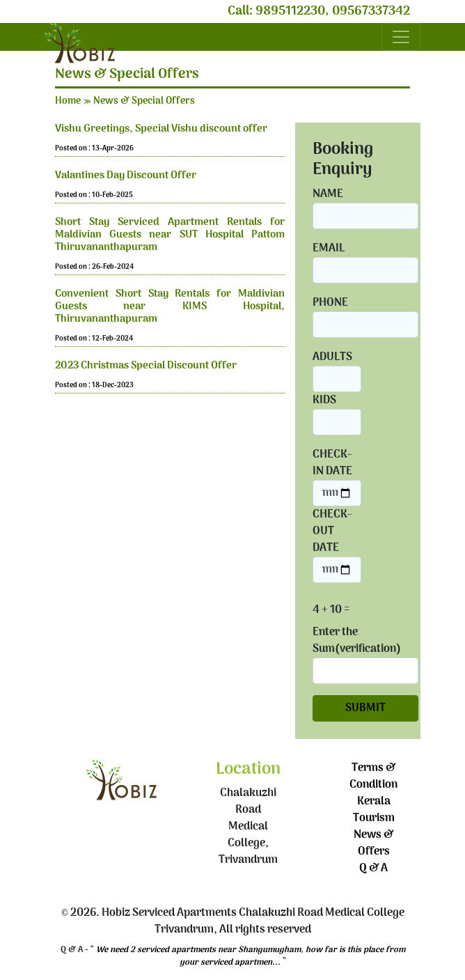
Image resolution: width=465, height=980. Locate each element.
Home (68, 101)
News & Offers (373, 843)
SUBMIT (365, 708)
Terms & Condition (373, 777)
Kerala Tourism (374, 810)
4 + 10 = (331, 610)
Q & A (373, 869)
